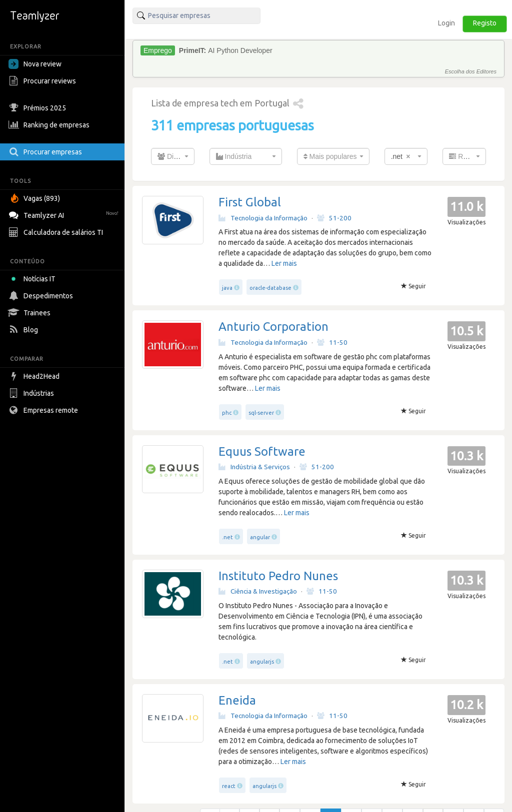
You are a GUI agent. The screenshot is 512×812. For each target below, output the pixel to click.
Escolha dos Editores (471, 71)
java (227, 288)
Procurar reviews (43, 81)
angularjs (262, 662)
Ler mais (284, 263)
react (229, 786)
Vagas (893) (35, 198)
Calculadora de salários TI (57, 232)
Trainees (31, 313)
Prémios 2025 (38, 108)
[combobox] (173, 156)
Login (446, 23)
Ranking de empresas (50, 125)
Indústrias (32, 393)
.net (227, 537)
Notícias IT (34, 279)
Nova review (35, 64)
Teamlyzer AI (65, 214)
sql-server (261, 413)
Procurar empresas (46, 152)
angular (260, 537)
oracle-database (270, 288)
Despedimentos (42, 296)
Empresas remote (44, 410)
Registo (485, 23)
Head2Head (35, 376)
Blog (24, 330)
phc (227, 413)
